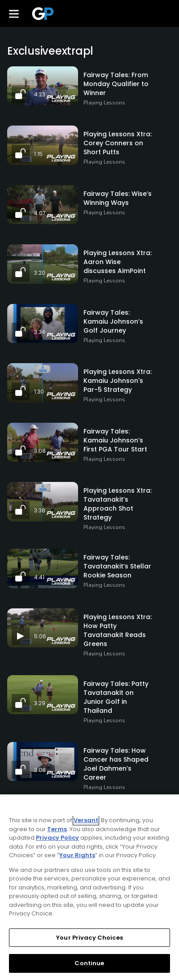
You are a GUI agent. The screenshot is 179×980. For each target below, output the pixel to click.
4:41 (39, 577)
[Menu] (14, 13)
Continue (89, 963)
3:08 (40, 451)
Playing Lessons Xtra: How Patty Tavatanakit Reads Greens (118, 630)
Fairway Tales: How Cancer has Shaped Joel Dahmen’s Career (116, 764)
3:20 (40, 273)
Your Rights (77, 855)
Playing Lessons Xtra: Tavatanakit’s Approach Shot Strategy (118, 504)
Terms (57, 829)
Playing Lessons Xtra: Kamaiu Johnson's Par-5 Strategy (118, 381)
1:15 (38, 154)
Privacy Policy (57, 838)
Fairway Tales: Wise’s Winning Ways (118, 198)
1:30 (39, 392)
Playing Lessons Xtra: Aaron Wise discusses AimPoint (118, 262)
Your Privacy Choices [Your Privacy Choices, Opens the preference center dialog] (89, 938)
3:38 (40, 510)
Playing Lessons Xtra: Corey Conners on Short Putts (118, 143)
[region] (89, 887)
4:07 (40, 213)
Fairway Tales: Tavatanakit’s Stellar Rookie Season (117, 566)
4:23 (40, 94)
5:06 (40, 636)
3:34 (40, 332)
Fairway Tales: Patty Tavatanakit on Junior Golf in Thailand (116, 697)
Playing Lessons (104, 103)
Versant (86, 820)
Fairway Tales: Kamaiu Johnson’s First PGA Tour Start (115, 440)
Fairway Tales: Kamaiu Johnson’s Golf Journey (113, 321)
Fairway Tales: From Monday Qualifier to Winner (116, 84)
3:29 (40, 703)
